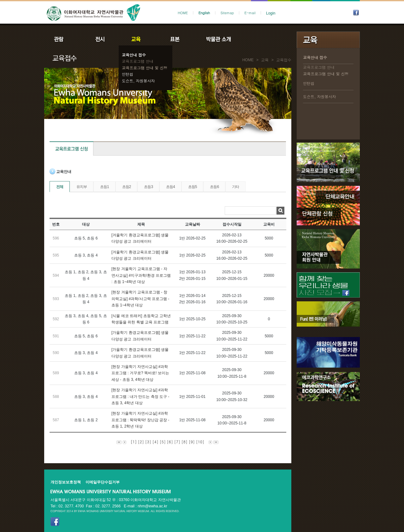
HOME (183, 13)
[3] (148, 442)
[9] (192, 442)
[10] (200, 442)
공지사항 (261, 39)
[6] (170, 442)
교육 (137, 39)
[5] (163, 442)
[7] (177, 442)
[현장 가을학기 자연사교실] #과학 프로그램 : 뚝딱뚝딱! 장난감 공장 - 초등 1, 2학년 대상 (140, 420)
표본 (174, 39)
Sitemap (227, 13)
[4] (155, 442)
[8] (184, 442)
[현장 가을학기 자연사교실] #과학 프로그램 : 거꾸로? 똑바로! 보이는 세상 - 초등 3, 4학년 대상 (140, 373)
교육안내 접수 (134, 55)
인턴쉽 (128, 74)
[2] (141, 442)
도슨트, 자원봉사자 (138, 81)
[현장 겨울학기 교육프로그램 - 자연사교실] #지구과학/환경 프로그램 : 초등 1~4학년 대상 (141, 275)
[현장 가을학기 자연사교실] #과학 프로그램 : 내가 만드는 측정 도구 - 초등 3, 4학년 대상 (140, 396)
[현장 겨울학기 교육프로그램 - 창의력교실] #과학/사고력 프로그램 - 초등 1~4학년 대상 (140, 299)
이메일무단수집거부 (103, 482)
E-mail (250, 13)
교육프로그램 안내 (138, 61)
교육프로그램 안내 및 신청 (145, 68)
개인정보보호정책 (66, 482)
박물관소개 (218, 39)
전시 (100, 39)
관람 (63, 39)
